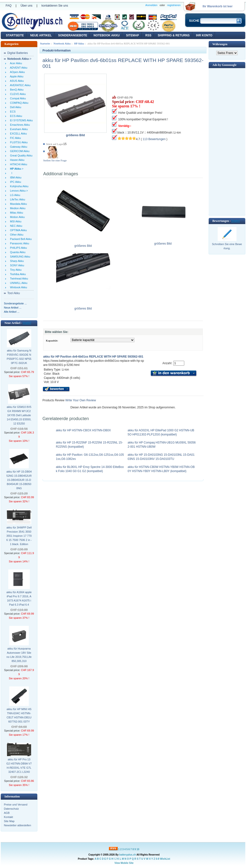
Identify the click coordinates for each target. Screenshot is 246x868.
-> (19, 59)
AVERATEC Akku (20, 85)
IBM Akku (15, 177)
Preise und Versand (16, 805)
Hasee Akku (16, 160)
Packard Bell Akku (20, 239)
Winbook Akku (18, 287)
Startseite (15, 35)
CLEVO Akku (17, 94)
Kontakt (8, 817)
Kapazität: (52, 341)
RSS (149, 35)
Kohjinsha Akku (18, 186)
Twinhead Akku (18, 279)
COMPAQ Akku (18, 103)
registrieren (174, 5)
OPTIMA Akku (18, 230)
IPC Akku (15, 182)
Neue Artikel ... (13, 308)
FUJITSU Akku (18, 142)
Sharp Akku (16, 261)
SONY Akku (16, 265)
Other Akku (16, 235)
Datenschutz (11, 809)
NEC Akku (15, 226)
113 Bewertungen (154, 139)
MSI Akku (15, 221)
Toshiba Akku (17, 274)
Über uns (26, 6)
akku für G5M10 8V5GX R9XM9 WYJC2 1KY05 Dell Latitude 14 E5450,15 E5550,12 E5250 (19, 415)
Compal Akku (17, 98)
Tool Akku (14, 293)
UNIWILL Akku (18, 283)
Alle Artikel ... (12, 312)
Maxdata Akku (18, 204)
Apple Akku (16, 76)
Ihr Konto (204, 35)
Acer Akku (15, 63)
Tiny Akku (15, 270)
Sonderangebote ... (15, 303)
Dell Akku (15, 107)
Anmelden (151, 5)
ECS (12, 112)
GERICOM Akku (19, 151)
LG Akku (14, 195)
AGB (7, 813)
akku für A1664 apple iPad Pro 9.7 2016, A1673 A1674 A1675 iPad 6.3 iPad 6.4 (19, 598)
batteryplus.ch (128, 855)
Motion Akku (17, 217)
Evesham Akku (18, 129)
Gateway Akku (18, 147)
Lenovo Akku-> (18, 191)
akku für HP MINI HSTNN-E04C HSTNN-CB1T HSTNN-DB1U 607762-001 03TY (19, 715)
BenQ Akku (16, 90)
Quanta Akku (17, 252)
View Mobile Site (124, 863)
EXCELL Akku (18, 134)
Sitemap (132, 35)
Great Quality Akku (20, 155)
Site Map (9, 821)
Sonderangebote (73, 35)
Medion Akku (17, 208)
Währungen (220, 44)
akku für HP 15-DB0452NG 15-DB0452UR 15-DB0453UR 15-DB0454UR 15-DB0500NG (19, 480)
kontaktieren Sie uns (55, 6)
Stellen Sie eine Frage (55, 160)
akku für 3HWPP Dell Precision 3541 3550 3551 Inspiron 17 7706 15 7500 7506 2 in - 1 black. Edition (19, 536)
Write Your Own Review (80, 400)
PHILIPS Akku (18, 248)
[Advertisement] (227, 141)
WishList (165, 859)
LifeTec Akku (17, 199)
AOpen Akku (17, 72)
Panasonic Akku (19, 243)
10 (138, 849)
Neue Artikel (41, 35)
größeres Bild (83, 244)
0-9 (157, 859)
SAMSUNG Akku (19, 257)
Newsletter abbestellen (17, 825)
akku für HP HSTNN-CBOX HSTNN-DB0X (83, 430)
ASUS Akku (16, 81)
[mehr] (27, 323)
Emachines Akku (19, 125)
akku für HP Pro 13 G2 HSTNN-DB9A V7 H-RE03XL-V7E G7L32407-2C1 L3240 (19, 766)
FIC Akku (15, 138)
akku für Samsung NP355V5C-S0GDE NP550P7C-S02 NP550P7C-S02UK (19, 357)
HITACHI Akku (18, 164)
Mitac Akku (16, 213)
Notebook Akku (107, 35)
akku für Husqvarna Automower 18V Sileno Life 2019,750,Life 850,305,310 (19, 655)
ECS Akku (15, 116)
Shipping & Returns (174, 35)
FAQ (9, 6)
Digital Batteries (18, 53)
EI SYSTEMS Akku (21, 120)
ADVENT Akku (18, 68)
